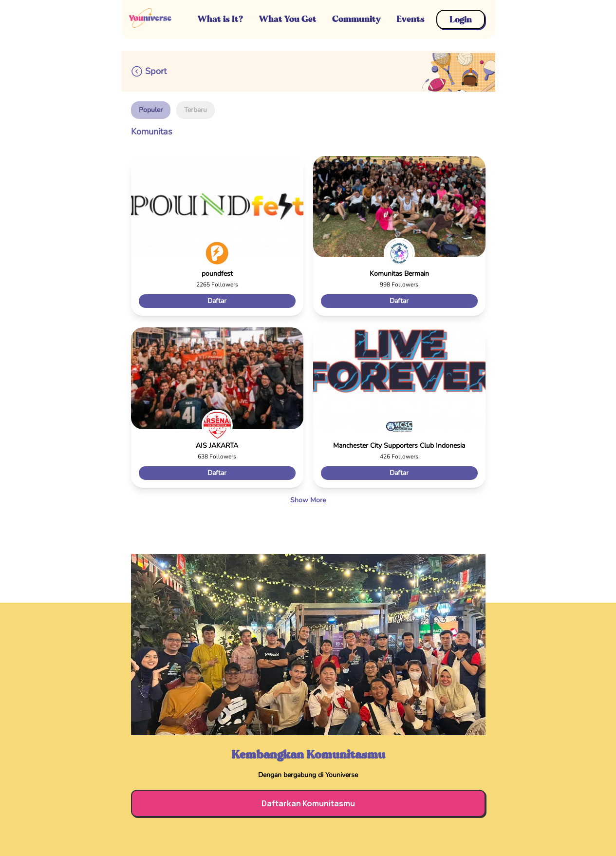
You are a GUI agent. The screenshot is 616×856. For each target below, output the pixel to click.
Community (356, 19)
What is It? (221, 19)
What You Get (288, 19)
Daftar (217, 301)
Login (461, 19)
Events (411, 19)
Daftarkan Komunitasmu (308, 803)
